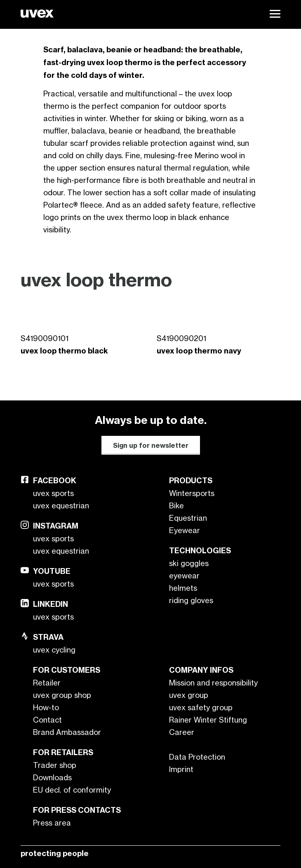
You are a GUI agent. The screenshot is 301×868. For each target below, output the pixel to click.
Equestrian (188, 518)
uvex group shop (62, 695)
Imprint (181, 769)
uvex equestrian (61, 505)
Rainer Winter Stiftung (208, 720)
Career (182, 732)
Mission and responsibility (213, 683)
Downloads (52, 777)
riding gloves (191, 600)
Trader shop (55, 765)
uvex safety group (201, 707)
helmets (183, 588)
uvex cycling (54, 650)
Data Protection (197, 757)
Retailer (47, 683)
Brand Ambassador (67, 732)
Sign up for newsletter (151, 445)
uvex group (189, 695)
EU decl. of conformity (72, 790)
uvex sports (53, 493)
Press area (52, 823)
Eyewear (185, 530)
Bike (176, 505)
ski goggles (189, 563)
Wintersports (192, 493)
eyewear (184, 576)
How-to (46, 707)
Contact (47, 720)
